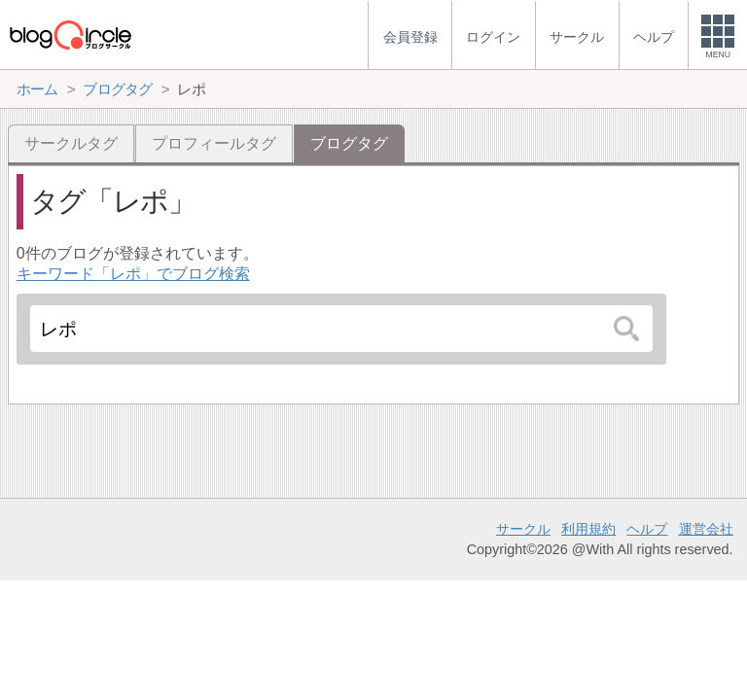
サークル (523, 529)
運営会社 (706, 529)
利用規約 (588, 529)
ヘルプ (647, 529)
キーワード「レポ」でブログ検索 (133, 274)
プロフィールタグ (214, 143)
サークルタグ (71, 143)
